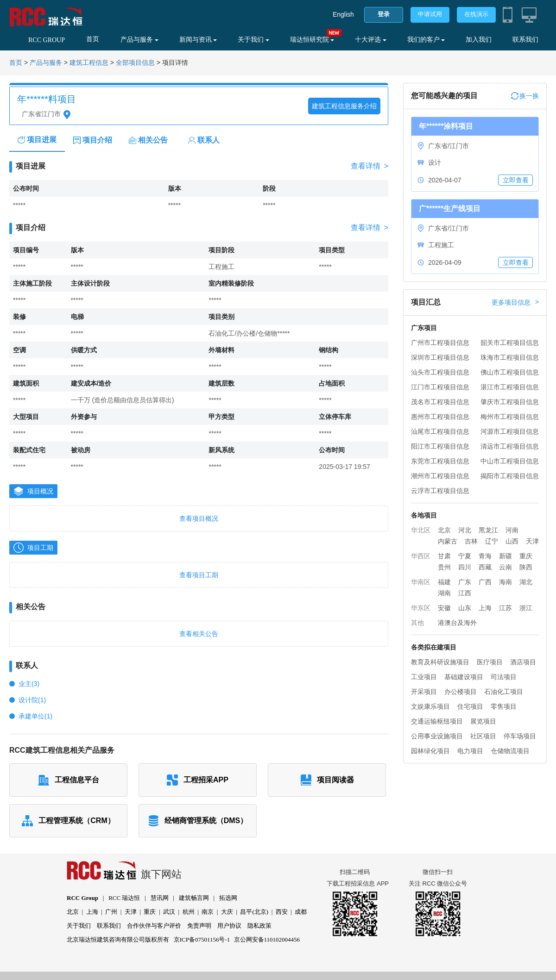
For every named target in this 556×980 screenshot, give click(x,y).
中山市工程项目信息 (510, 461)
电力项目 (470, 751)
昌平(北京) (254, 912)
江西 (465, 593)
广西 (485, 582)
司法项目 (504, 677)
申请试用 (430, 14)
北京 (444, 530)
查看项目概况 (199, 518)
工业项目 (424, 677)
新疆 (505, 556)
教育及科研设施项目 (440, 662)
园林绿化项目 (430, 751)
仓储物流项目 (510, 751)
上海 (485, 608)
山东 (465, 608)
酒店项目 (523, 662)
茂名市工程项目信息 (440, 402)
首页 (93, 39)
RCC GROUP (47, 40)
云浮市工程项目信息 (440, 491)
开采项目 (424, 692)
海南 (505, 582)
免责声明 (199, 926)
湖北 (526, 582)
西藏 (485, 567)
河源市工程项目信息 (510, 431)
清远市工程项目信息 (510, 446)
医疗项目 (490, 662)
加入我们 (479, 40)
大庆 (227, 912)
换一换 (525, 96)
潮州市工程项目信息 (440, 476)
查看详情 (370, 166)
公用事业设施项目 (437, 736)
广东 (465, 582)
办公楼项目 (461, 692)
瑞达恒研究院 (312, 40)
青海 (485, 556)
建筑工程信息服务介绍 (344, 106)
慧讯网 (160, 898)
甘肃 (444, 556)
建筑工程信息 (89, 63)
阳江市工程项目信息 (440, 446)
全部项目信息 (135, 63)
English (343, 14)
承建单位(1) (35, 716)
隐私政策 (259, 926)
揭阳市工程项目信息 (510, 476)
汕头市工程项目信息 (440, 372)
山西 (512, 541)
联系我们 (525, 40)
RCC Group (82, 898)
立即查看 (516, 180)
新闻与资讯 (198, 40)
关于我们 (253, 40)
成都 (301, 912)
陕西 (526, 567)
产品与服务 (139, 40)
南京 (208, 912)
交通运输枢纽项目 (437, 721)
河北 (465, 530)
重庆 (526, 556)
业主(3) (29, 684)
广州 (111, 912)
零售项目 (504, 706)
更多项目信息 (515, 302)
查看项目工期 (199, 575)
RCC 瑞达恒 (124, 898)
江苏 (505, 608)
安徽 (444, 608)
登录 (384, 14)
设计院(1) (32, 700)
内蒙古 (448, 541)
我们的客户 (426, 40)
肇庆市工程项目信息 (510, 402)
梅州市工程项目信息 (510, 417)
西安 (282, 912)
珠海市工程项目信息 (510, 357)
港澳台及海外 (457, 623)
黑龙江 (488, 530)
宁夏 (465, 556)
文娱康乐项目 (430, 706)
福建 (444, 582)
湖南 (444, 593)
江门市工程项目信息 (440, 387)
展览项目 (483, 721)
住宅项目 (470, 706)
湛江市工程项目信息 (510, 387)
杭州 (189, 912)
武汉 (169, 912)
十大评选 (371, 40)
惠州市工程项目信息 (440, 417)
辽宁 (492, 541)
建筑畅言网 (194, 898)
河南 (512, 530)
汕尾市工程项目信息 (440, 431)
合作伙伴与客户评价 (154, 926)
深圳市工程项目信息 (440, 357)
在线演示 (476, 14)
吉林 (471, 541)
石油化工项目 (504, 692)
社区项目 (483, 736)
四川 (465, 567)
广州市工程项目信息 (440, 343)
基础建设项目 (464, 677)
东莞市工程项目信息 (440, 461)
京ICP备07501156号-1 (202, 939)
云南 (505, 567)
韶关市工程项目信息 (510, 343)
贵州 (444, 567)
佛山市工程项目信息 (510, 372)
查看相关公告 (199, 634)
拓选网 (228, 898)
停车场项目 (520, 736)
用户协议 (229, 926)
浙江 (526, 608)
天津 (532, 541)
